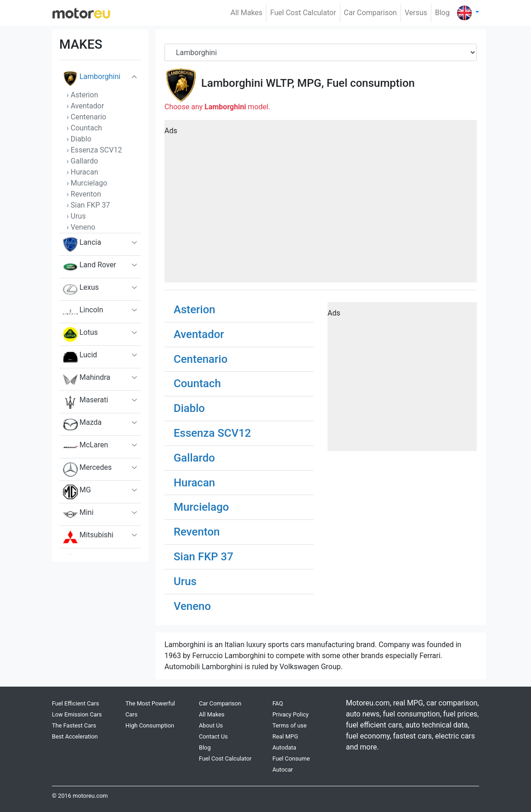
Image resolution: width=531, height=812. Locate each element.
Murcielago (201, 507)
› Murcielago (87, 183)
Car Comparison (370, 13)
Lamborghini (92, 79)
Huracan (194, 483)
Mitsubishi (88, 537)
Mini (78, 514)
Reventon (197, 532)
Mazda (82, 424)
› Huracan (82, 172)
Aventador (199, 334)
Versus (416, 13)
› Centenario (86, 117)
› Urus (76, 216)
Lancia (82, 244)
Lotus (80, 334)
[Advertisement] (321, 204)
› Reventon (84, 194)
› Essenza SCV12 (94, 150)
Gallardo (194, 458)
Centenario (201, 359)
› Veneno (81, 227)
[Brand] (321, 52)
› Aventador (85, 106)
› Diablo (79, 139)
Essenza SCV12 (212, 433)
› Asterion (82, 95)
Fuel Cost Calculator (303, 13)
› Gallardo (82, 161)
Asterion (195, 310)
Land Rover (90, 267)
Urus (185, 581)
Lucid (80, 357)
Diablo (189, 408)
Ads (171, 131)
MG (77, 492)
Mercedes (87, 469)
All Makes (247, 13)
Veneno (192, 606)
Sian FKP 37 (203, 557)
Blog (442, 13)
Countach (197, 383)
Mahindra (87, 379)
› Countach (84, 128)
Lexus (81, 289)
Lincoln (83, 312)
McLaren (85, 447)
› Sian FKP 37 (88, 205)
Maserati (85, 402)
